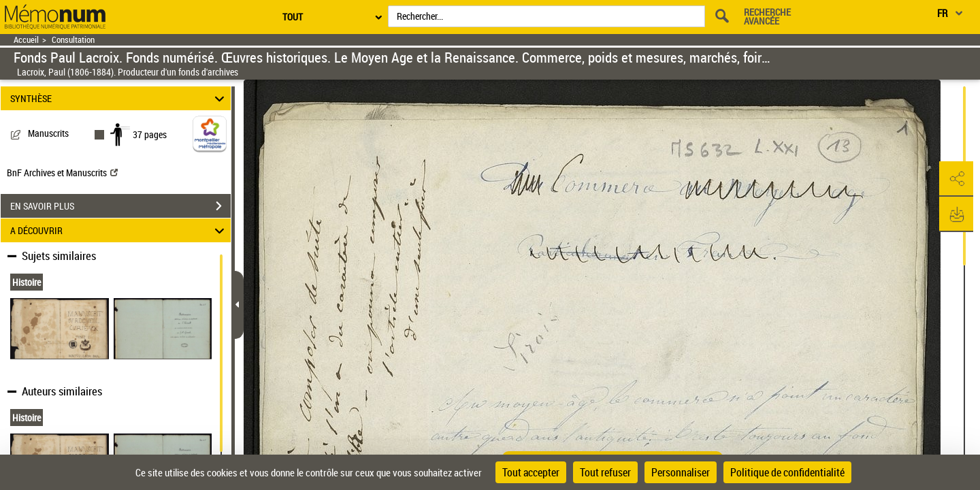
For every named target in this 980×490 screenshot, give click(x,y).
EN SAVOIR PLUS (120, 206)
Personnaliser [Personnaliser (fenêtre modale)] (681, 472)
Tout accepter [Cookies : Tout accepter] (531, 472)
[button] (956, 179)
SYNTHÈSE (119, 98)
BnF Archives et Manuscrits (62, 173)
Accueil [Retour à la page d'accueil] (26, 40)
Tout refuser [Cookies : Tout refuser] (605, 472)
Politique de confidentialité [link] (787, 472)
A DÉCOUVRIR (119, 230)
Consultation (73, 40)
